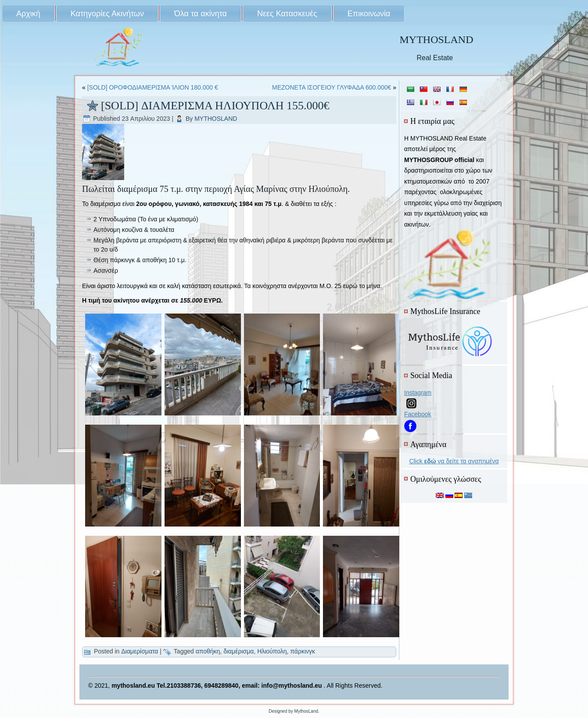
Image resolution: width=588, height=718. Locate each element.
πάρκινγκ (303, 651)
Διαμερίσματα (140, 651)
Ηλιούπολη (272, 651)
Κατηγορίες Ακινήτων (107, 14)
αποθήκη (208, 651)
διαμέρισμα (238, 651)
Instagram (418, 393)
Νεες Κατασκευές (287, 14)
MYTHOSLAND (436, 40)
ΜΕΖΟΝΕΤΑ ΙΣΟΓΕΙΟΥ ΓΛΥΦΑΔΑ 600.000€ (332, 87)
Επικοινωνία (369, 14)
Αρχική (28, 14)
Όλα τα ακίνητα (201, 14)
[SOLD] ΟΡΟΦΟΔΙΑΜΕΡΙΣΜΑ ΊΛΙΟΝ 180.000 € (153, 87)
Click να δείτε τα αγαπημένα (454, 461)
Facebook (418, 414)
